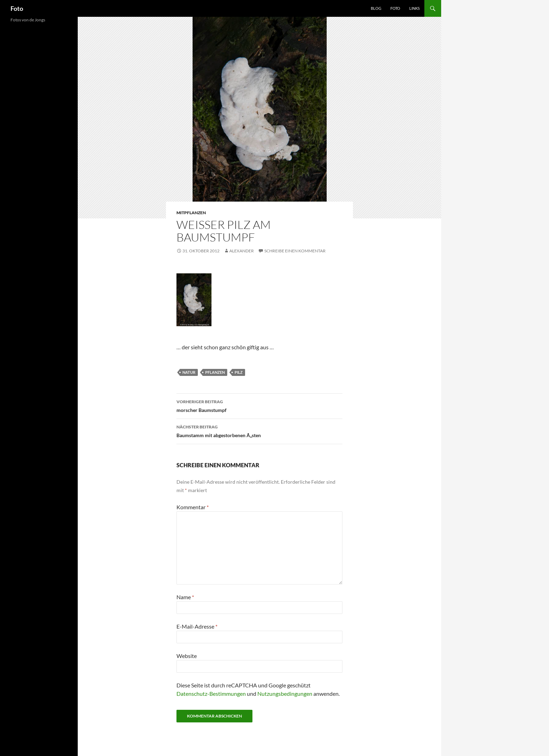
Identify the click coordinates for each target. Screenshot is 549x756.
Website (187, 656)
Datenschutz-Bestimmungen (211, 694)
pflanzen (215, 372)
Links (415, 8)
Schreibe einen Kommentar (295, 251)
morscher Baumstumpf (259, 405)
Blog (376, 8)
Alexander (242, 251)
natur (189, 372)
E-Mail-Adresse (197, 626)
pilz (239, 372)
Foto (17, 8)
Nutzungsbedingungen (285, 694)
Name (185, 597)
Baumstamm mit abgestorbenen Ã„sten (259, 430)
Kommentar (193, 507)
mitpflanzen (191, 213)
